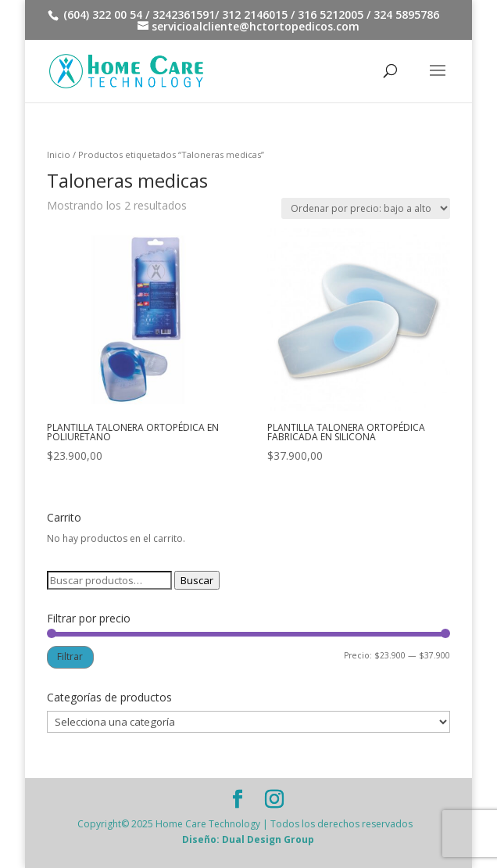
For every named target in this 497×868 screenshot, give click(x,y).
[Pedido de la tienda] (366, 208)
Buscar (197, 580)
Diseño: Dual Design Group (248, 839)
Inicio (59, 154)
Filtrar (70, 656)
